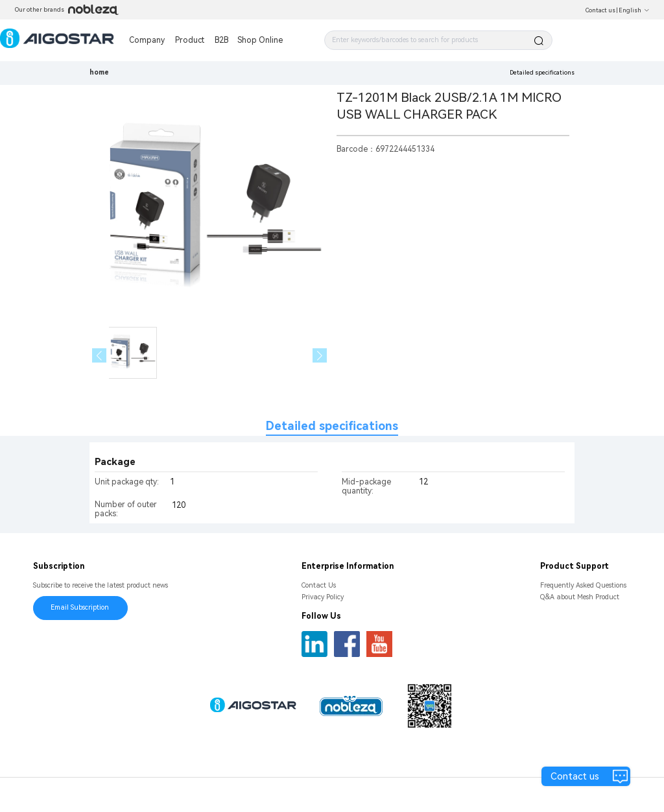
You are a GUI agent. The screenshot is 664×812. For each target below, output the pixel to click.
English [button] (634, 10)
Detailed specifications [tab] (332, 426)
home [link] (99, 72)
